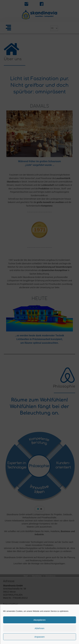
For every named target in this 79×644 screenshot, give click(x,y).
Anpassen (39, 637)
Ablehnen (39, 628)
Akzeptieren (39, 620)
